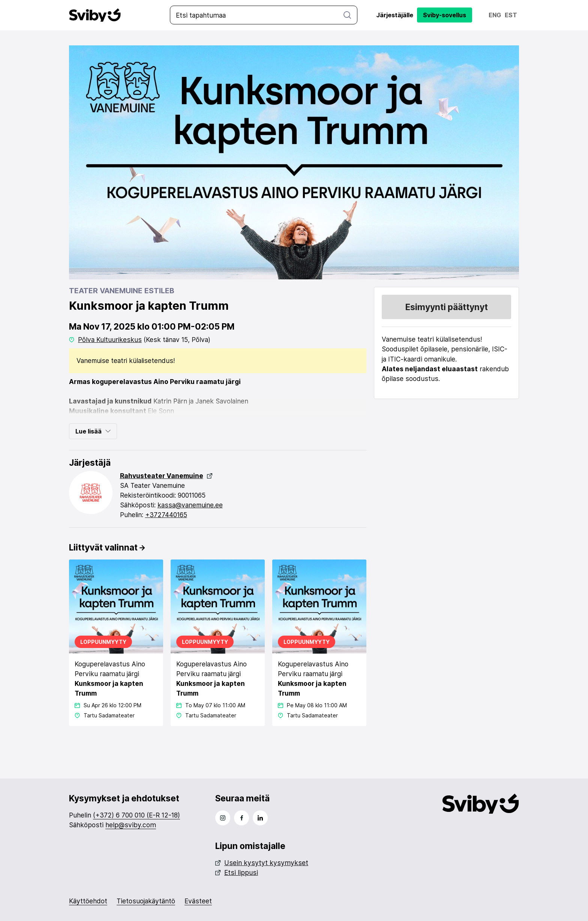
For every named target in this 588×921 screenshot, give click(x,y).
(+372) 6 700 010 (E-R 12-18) (136, 815)
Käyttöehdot (88, 901)
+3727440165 (166, 514)
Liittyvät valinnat (107, 547)
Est (511, 15)
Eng (495, 15)
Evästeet (198, 901)
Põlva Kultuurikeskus (110, 339)
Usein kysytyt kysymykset (262, 863)
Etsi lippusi (237, 872)
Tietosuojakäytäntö (146, 901)
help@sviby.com (131, 825)
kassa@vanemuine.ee (191, 505)
